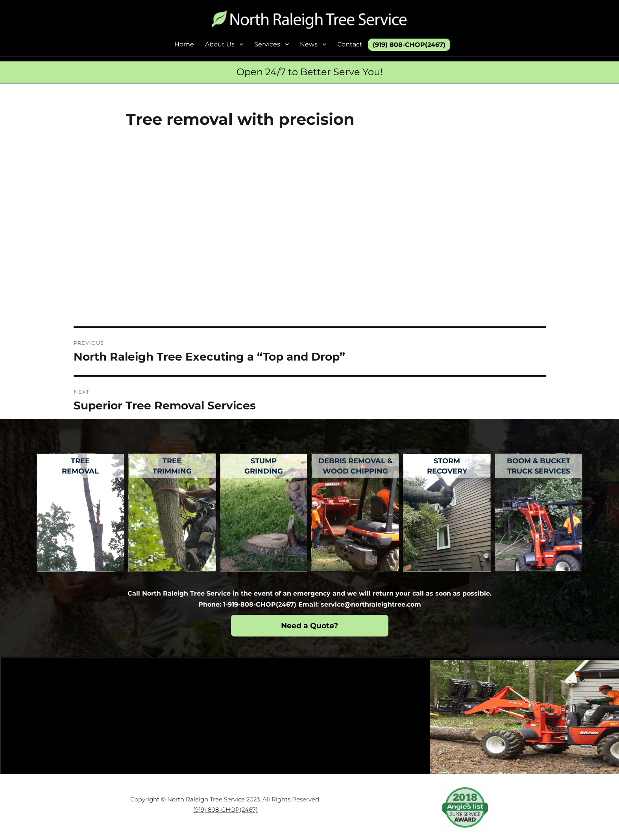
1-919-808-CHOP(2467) (260, 604)
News (309, 44)
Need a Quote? (309, 626)
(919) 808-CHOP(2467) (409, 45)
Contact (350, 44)
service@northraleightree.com (371, 604)
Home (184, 44)
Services (267, 44)
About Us (220, 44)
